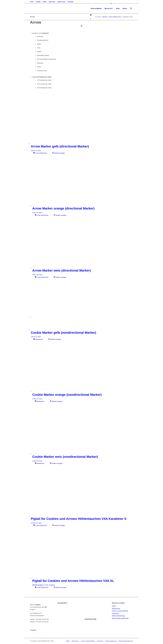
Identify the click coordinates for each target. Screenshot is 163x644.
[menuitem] (32, 2)
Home (32, 2)
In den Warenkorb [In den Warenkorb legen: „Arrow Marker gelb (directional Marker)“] (40, 153)
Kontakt (38, 2)
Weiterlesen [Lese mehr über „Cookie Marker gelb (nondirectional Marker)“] (38, 339)
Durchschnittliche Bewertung (46, 59)
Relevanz (40, 63)
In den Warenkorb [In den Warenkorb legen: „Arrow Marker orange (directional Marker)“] (41, 215)
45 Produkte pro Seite (44, 88)
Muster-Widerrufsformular (120, 618)
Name (39, 44)
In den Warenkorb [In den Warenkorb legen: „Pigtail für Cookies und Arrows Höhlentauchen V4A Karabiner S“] (40, 525)
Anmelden (70, 2)
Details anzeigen (59, 153)
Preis (39, 48)
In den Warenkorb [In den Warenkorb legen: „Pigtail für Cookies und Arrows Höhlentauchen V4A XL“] (41, 587)
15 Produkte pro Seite (44, 80)
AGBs (45, 2)
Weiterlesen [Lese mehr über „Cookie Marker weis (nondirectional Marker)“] (40, 463)
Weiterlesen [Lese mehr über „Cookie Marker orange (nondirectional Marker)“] (40, 401)
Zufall (39, 67)
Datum (39, 52)
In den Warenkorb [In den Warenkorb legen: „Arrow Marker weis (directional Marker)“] (41, 277)
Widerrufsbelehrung (118, 616)
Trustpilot (33, 630)
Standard (40, 36)
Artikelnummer (42, 71)
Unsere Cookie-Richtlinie (120, 611)
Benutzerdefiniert (43, 40)
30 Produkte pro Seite (44, 84)
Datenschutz (61, 2)
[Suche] (131, 9)
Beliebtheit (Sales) (43, 55)
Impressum (52, 2)
